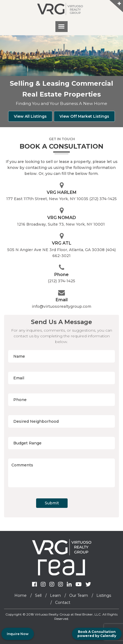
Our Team (79, 595)
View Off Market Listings (84, 116)
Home (20, 595)
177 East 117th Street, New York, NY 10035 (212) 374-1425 (61, 199)
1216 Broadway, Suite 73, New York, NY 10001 (61, 224)
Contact (63, 603)
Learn (55, 595)
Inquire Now (18, 634)
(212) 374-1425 (61, 281)
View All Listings (30, 116)
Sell (38, 595)
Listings (104, 595)
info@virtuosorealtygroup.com (61, 306)
